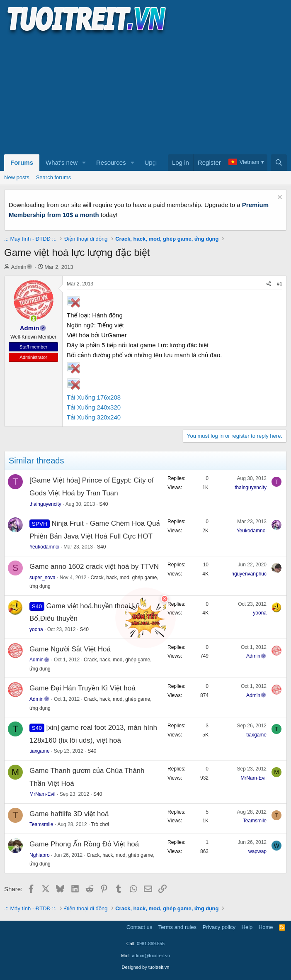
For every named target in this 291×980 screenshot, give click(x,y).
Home (266, 927)
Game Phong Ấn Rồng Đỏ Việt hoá (84, 844)
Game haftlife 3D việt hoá (69, 814)
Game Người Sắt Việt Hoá (70, 649)
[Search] (279, 163)
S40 (103, 504)
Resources (111, 162)
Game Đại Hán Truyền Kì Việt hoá (82, 688)
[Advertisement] (145, 94)
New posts (17, 177)
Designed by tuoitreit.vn (146, 967)
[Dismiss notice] (279, 198)
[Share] (269, 284)
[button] (84, 163)
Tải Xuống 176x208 (94, 397)
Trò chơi (100, 824)
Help (247, 927)
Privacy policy (219, 927)
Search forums (54, 177)
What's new (62, 162)
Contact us (139, 927)
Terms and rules (177, 927)
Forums (22, 162)
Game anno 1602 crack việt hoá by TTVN (94, 567)
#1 (280, 284)
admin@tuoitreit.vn (151, 956)
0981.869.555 (151, 943)
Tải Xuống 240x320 (94, 407)
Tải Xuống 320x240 (94, 417)
